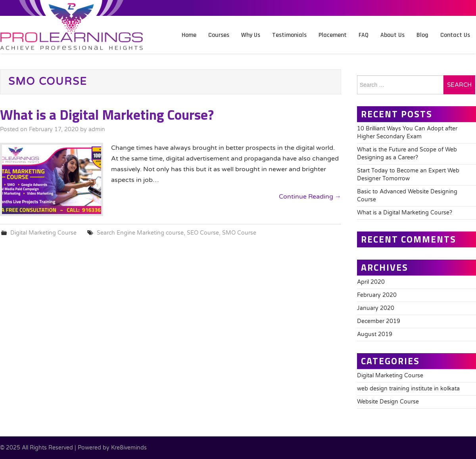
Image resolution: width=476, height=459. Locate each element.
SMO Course (239, 233)
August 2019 (375, 334)
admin (97, 129)
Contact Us (455, 35)
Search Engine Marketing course (140, 233)
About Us (393, 35)
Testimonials (289, 35)
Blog (422, 35)
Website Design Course (388, 402)
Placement (333, 35)
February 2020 (377, 295)
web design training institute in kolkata (408, 389)
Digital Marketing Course (43, 233)
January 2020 (376, 308)
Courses (219, 35)
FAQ (364, 35)
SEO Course (203, 233)
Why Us (251, 35)
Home (189, 35)
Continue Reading (310, 197)
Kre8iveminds (129, 448)
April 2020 (371, 282)
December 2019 (379, 321)
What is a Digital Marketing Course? (107, 115)
